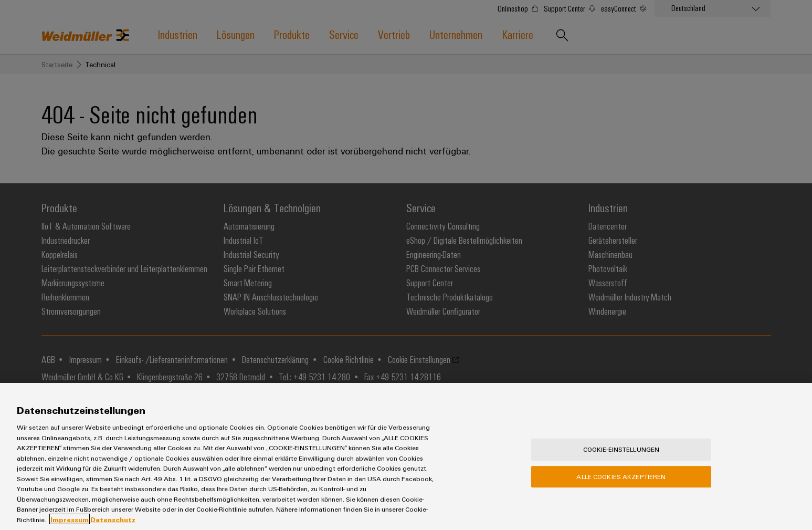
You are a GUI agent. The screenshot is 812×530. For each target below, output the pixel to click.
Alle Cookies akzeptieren (621, 494)
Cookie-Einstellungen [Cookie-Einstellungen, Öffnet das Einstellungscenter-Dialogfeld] (621, 467)
